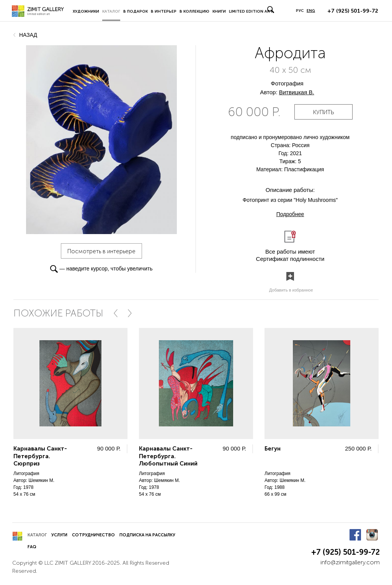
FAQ (32, 547)
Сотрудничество (93, 535)
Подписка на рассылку (147, 535)
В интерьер (164, 11)
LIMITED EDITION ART (251, 11)
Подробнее (290, 214)
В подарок (136, 11)
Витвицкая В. (297, 92)
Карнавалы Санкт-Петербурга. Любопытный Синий (168, 456)
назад (28, 35)
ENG (311, 11)
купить (323, 112)
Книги (219, 11)
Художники (86, 11)
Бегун (273, 449)
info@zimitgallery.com (350, 562)
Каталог (111, 11)
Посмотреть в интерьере (101, 251)
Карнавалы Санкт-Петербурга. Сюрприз (40, 456)
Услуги (59, 535)
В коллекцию (194, 11)
